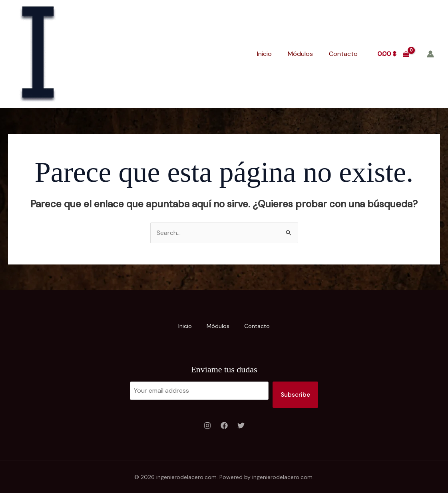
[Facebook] (224, 426)
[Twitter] (241, 426)
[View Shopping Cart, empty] (393, 54)
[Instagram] (207, 426)
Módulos (300, 54)
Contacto (343, 54)
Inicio (264, 54)
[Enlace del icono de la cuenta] (430, 54)
